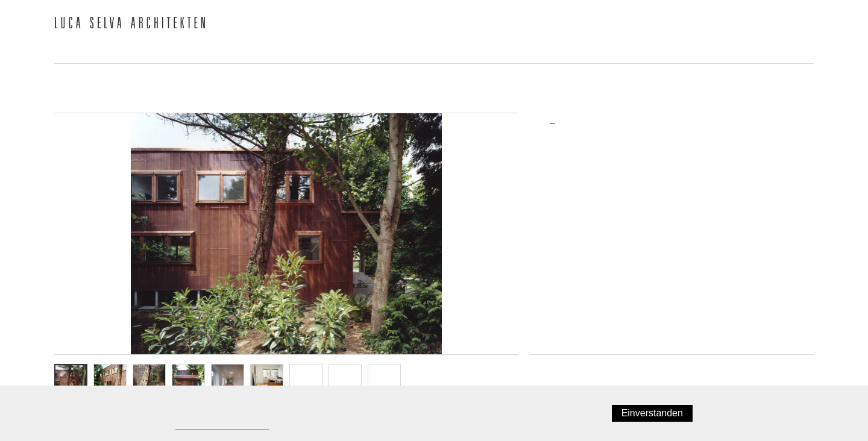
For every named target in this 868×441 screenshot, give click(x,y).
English (801, 25)
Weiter (797, 368)
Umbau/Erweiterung (575, 208)
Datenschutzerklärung (219, 425)
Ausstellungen (532, 52)
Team (175, 52)
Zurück (547, 368)
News (68, 52)
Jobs (608, 52)
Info (385, 380)
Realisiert (557, 226)
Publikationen (321, 52)
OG (345, 380)
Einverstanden (655, 413)
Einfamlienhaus (567, 190)
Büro (122, 52)
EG (306, 380)
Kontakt (668, 52)
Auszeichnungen (426, 52)
